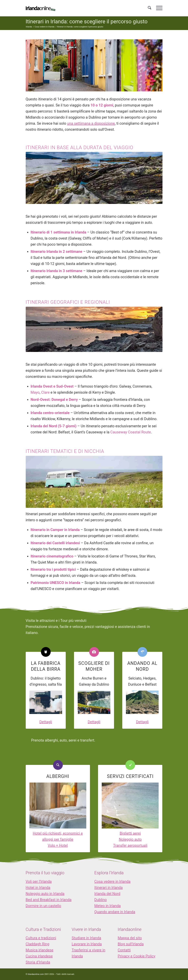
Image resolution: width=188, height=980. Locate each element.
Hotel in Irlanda (38, 888)
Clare (45, 392)
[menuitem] (150, 8)
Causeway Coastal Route (131, 432)
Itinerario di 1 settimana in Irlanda (58, 232)
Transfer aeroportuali (130, 845)
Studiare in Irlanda (86, 938)
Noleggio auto (130, 839)
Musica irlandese (40, 950)
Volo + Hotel (58, 845)
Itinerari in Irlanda (109, 888)
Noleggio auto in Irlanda (45, 894)
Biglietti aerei (130, 833)
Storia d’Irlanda (38, 962)
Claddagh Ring (38, 944)
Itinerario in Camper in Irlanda (55, 530)
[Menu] (158, 8)
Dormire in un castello (44, 906)
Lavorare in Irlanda (87, 944)
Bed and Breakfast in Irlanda (49, 900)
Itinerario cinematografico (52, 556)
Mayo (35, 392)
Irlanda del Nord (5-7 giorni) (54, 426)
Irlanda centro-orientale (50, 413)
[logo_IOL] (40, 8)
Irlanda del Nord (107, 894)
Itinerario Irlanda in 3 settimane (57, 271)
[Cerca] (150, 8)
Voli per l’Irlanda (39, 881)
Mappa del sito (130, 938)
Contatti (124, 950)
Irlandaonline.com (36, 974)
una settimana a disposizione (91, 123)
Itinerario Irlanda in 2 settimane (57, 252)
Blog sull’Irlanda (131, 944)
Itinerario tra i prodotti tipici (53, 569)
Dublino (101, 900)
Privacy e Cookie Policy (137, 956)
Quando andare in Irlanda (115, 912)
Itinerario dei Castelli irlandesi (55, 543)
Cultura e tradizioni (41, 938)
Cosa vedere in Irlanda (112, 881)
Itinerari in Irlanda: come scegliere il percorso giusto (87, 22)
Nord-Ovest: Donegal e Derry (54, 400)
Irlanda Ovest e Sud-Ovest (52, 386)
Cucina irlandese (39, 956)
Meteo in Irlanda (108, 906)
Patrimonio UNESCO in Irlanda (56, 583)
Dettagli (46, 722)
